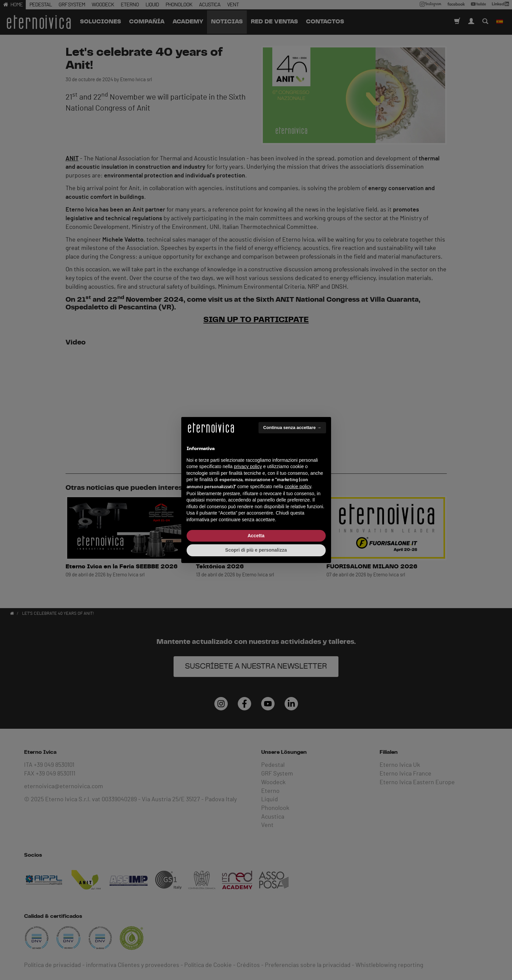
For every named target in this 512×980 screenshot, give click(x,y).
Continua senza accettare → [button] (292, 428)
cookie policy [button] (298, 486)
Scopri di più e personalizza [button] (256, 550)
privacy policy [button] (248, 466)
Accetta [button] (256, 536)
